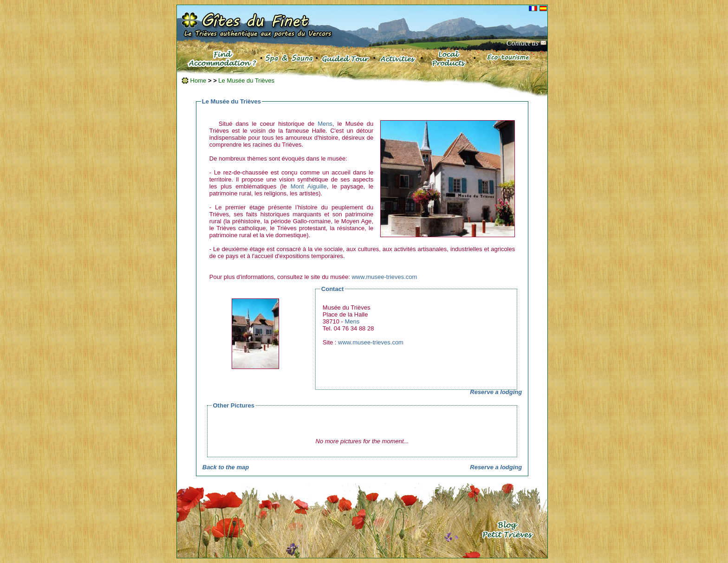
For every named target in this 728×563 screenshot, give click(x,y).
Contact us (526, 43)
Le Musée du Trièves (246, 81)
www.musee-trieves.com (384, 277)
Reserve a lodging (496, 392)
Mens (325, 124)
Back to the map (226, 467)
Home (194, 81)
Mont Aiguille (309, 186)
